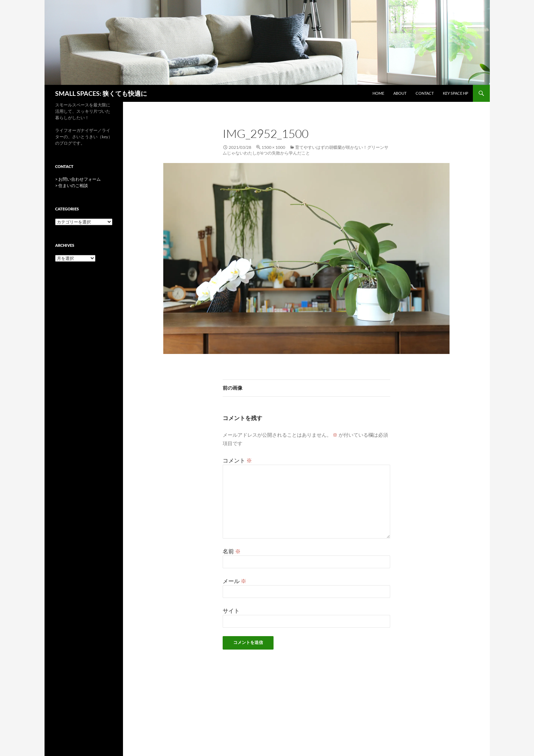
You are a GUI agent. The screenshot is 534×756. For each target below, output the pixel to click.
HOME (378, 93)
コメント (237, 460)
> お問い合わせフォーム (78, 179)
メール (234, 581)
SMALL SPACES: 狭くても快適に (101, 93)
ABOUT (400, 93)
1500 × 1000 (273, 147)
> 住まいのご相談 (72, 185)
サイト (231, 610)
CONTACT (425, 93)
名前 (232, 551)
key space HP (456, 93)
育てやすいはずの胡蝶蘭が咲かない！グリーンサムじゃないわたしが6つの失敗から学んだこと (306, 150)
